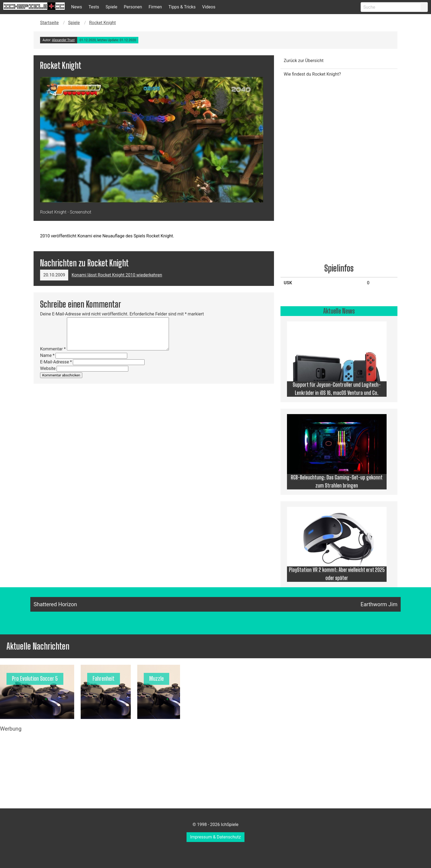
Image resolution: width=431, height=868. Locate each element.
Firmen (155, 7)
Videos (209, 7)
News (77, 7)
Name (47, 355)
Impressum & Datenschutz (216, 837)
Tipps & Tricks (182, 7)
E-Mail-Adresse (56, 362)
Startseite (49, 23)
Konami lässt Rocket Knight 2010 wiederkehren (117, 275)
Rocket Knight (102, 23)
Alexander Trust (63, 40)
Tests (94, 7)
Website (48, 368)
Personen (133, 7)
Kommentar (53, 349)
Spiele (111, 7)
